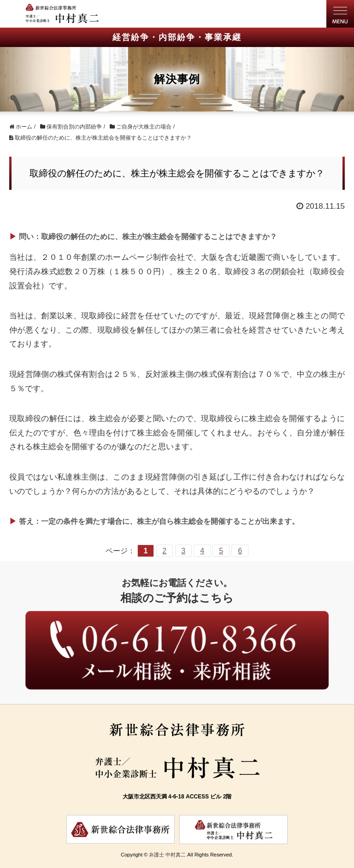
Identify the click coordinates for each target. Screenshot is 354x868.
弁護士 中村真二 (167, 855)
